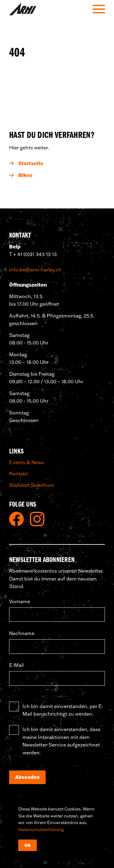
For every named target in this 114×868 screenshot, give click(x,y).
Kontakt (18, 474)
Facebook (16, 519)
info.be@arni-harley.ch (35, 270)
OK (28, 845)
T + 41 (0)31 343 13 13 (33, 254)
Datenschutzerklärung (41, 830)
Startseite (31, 163)
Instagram (37, 519)
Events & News (26, 462)
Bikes (25, 175)
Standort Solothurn (32, 485)
